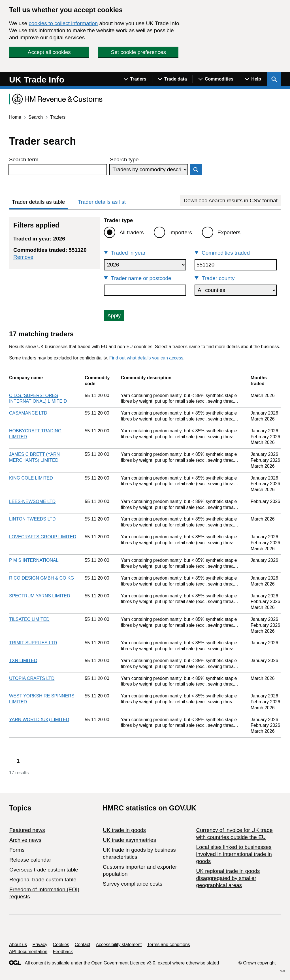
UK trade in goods (124, 830)
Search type (124, 160)
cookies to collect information (63, 23)
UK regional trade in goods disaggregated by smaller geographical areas (228, 878)
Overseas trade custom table (44, 870)
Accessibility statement (119, 945)
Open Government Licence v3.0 (123, 963)
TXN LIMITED (23, 661)
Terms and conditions (169, 945)
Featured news (27, 830)
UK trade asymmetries (129, 840)
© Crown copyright (257, 963)
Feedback (63, 952)
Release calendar (30, 860)
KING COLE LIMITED (31, 478)
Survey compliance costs (133, 884)
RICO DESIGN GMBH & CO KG (41, 578)
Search (36, 117)
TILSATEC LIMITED (29, 619)
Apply (114, 316)
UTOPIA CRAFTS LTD (32, 678)
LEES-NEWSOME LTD (32, 501)
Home (15, 117)
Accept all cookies (49, 52)
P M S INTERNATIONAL (34, 560)
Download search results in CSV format (231, 200)
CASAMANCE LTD (28, 413)
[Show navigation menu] (135, 79)
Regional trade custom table (43, 880)
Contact (83, 945)
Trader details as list (102, 202)
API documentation (28, 952)
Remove (23, 257)
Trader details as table (38, 202)
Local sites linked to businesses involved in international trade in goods (234, 854)
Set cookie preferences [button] (138, 52)
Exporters (229, 232)
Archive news (25, 840)
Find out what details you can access (146, 358)
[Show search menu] (274, 79)
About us (18, 945)
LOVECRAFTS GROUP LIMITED (43, 537)
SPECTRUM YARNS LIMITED (40, 596)
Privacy (40, 945)
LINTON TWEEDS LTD (32, 519)
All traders (132, 232)
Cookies (61, 945)
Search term (24, 160)
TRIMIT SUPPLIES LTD (33, 643)
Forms (17, 850)
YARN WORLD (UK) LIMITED (39, 720)
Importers (181, 232)
